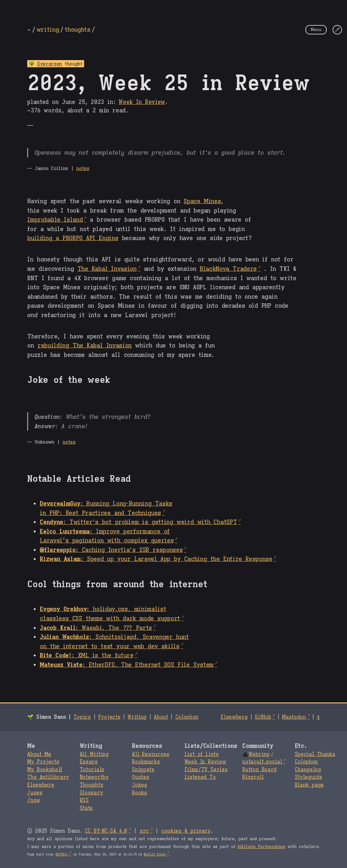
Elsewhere (234, 717)
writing (48, 29)
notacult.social (262, 762)
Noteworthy (94, 777)
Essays (89, 762)
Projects (109, 717)
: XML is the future (86, 655)
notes (83, 168)
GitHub (263, 717)
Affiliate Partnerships (262, 847)
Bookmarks (146, 762)
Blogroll (253, 777)
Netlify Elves (155, 854)
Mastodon (294, 717)
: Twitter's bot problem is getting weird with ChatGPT (138, 522)
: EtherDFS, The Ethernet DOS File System (127, 665)
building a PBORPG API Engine (73, 238)
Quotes (141, 777)
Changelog (308, 770)
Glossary (91, 793)
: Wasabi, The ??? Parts (96, 628)
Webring (256, 754)
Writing (137, 717)
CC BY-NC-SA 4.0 (106, 831)
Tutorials (92, 770)
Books (139, 793)
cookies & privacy (186, 831)
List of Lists (202, 754)
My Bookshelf (45, 770)
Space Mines (202, 201)
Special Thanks (315, 754)
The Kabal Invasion (107, 269)
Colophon (187, 717)
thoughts (77, 29)
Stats (86, 808)
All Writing (94, 754)
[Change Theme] (337, 30)
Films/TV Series (206, 770)
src (144, 831)
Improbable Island (55, 219)
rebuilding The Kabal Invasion (85, 345)
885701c (62, 854)
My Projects (43, 762)
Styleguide (309, 777)
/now (34, 800)
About (161, 717)
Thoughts (91, 785)
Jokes (139, 785)
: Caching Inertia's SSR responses (111, 550)
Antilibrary (48, 777)
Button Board (259, 770)
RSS (84, 800)
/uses (35, 793)
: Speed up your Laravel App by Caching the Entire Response (156, 559)
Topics (82, 717)
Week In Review (142, 102)
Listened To (200, 777)
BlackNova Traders (228, 269)
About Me (39, 754)
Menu (316, 30)
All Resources (151, 754)
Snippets (143, 770)
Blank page (309, 785)
